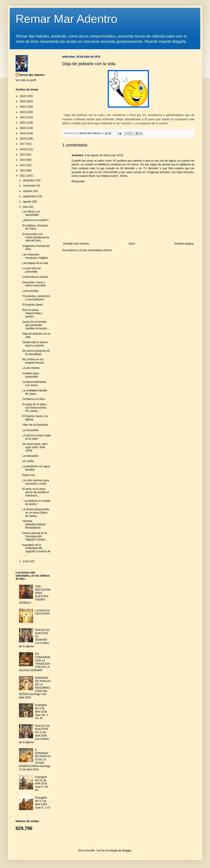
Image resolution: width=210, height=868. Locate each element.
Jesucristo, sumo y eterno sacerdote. (34, 284)
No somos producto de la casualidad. (36, 352)
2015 (23, 154)
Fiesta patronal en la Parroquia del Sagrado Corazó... (35, 536)
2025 (23, 101)
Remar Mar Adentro (66, 19)
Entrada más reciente (76, 244)
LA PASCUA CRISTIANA (42, 612)
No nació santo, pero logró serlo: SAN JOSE (35, 447)
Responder (78, 181)
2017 (23, 144)
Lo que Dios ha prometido (31, 270)
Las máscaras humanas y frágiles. (36, 256)
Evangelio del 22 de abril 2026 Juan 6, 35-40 (42, 783)
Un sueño (28, 461)
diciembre (29, 180)
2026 (23, 96)
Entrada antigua (184, 244)
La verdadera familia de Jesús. (35, 392)
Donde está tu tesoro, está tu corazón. (35, 344)
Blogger (127, 850)
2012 (23, 170)
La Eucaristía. (31, 291)
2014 (23, 160)
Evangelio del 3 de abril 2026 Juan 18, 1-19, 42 (42, 711)
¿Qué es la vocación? (35, 220)
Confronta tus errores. (36, 277)
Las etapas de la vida (35, 263)
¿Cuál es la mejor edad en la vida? (36, 437)
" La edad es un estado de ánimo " (36, 502)
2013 (23, 165)
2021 (23, 123)
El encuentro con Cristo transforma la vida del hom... (36, 237)
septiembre (30, 196)
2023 (23, 112)
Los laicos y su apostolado (31, 213)
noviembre (30, 186)
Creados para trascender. (31, 375)
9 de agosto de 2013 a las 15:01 (104, 155)
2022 (23, 117)
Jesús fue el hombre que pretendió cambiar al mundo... (36, 325)
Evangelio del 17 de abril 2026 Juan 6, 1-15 (43, 802)
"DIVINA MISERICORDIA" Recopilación (34, 524)
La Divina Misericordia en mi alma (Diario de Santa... (36, 513)
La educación (30, 456)
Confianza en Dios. (34, 399)
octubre (28, 191)
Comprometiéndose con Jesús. (34, 384)
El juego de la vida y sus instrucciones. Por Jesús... (35, 408)
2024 (23, 107)
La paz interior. (31, 368)
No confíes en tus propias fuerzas (33, 361)
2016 (23, 149)
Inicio (132, 244)
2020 (23, 128)
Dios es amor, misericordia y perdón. (32, 313)
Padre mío (29, 475)
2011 (23, 176)
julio (26, 207)
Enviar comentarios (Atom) (96, 250)
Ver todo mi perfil (26, 80)
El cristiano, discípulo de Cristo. (35, 227)
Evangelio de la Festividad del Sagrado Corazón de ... (36, 550)
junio (26, 561)
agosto (27, 202)
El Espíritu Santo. (33, 305)
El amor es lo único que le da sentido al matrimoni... (36, 492)
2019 (23, 133)
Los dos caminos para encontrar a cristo (36, 482)
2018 (23, 139)
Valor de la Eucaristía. (36, 425)
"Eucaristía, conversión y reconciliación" (36, 298)
